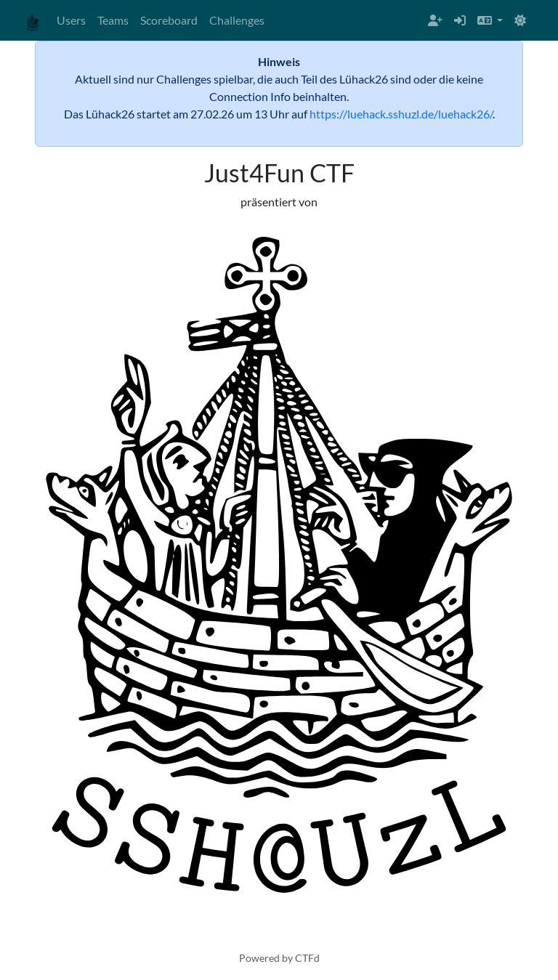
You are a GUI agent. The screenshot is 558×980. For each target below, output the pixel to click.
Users (71, 20)
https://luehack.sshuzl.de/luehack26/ (401, 114)
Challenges (237, 20)
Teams (113, 20)
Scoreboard (169, 20)
